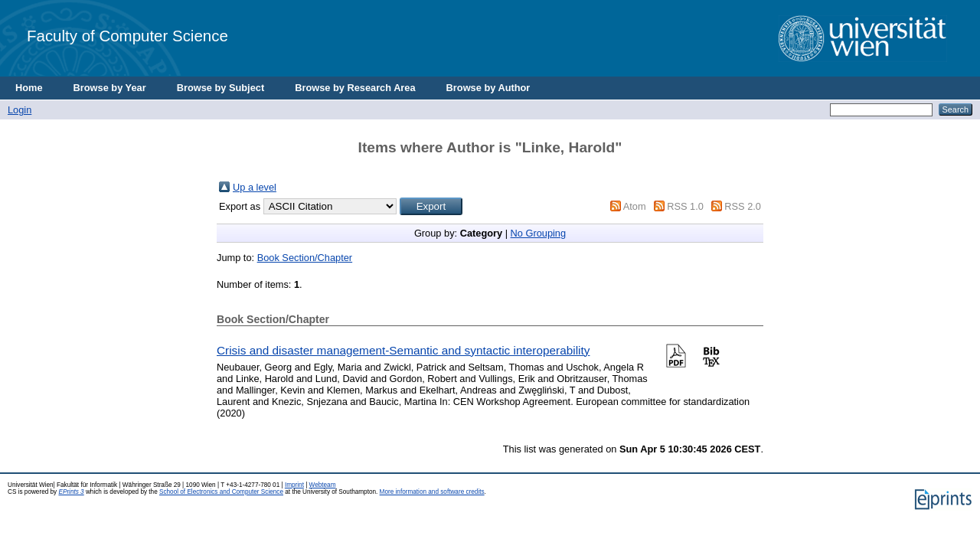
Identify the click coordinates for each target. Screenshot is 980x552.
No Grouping (539, 233)
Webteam (323, 485)
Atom (635, 206)
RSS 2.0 (743, 206)
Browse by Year (110, 88)
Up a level (255, 187)
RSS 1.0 (685, 206)
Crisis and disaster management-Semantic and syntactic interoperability (403, 350)
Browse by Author (488, 88)
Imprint (294, 485)
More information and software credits (432, 492)
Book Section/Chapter (305, 258)
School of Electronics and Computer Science (221, 492)
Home (29, 88)
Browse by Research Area (355, 88)
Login (20, 110)
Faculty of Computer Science (127, 36)
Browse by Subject (221, 88)
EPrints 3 (71, 492)
